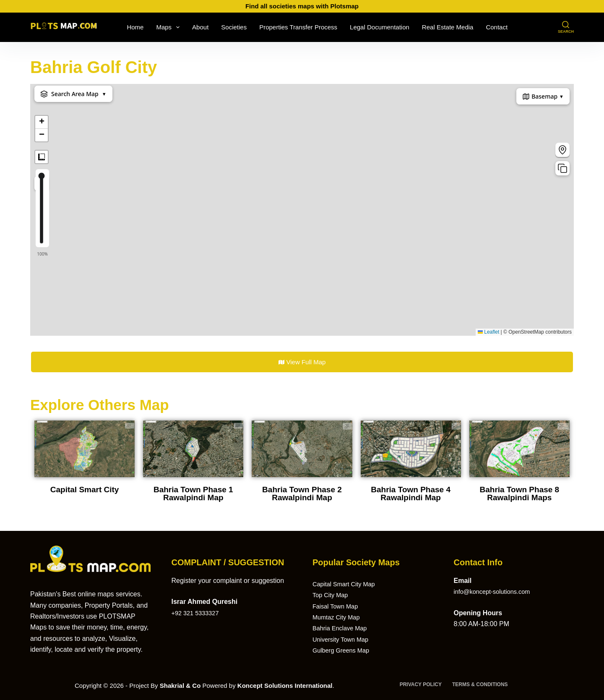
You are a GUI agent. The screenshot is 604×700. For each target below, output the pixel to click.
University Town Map (343, 639)
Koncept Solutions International (285, 686)
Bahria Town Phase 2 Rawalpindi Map (302, 494)
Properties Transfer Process (298, 27)
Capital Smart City (85, 490)
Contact (497, 27)
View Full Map (302, 362)
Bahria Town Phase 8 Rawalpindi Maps (519, 494)
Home (135, 27)
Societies (234, 27)
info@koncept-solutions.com (496, 592)
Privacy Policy (421, 684)
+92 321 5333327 (198, 613)
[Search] (566, 27)
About (200, 27)
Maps (169, 27)
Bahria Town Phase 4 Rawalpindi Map (411, 494)
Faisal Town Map (338, 606)
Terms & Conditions (480, 684)
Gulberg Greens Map (344, 650)
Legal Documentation (380, 27)
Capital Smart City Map (347, 584)
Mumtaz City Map (338, 617)
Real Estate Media (448, 27)
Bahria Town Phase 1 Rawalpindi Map (193, 494)
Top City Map (332, 595)
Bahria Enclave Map (342, 628)
